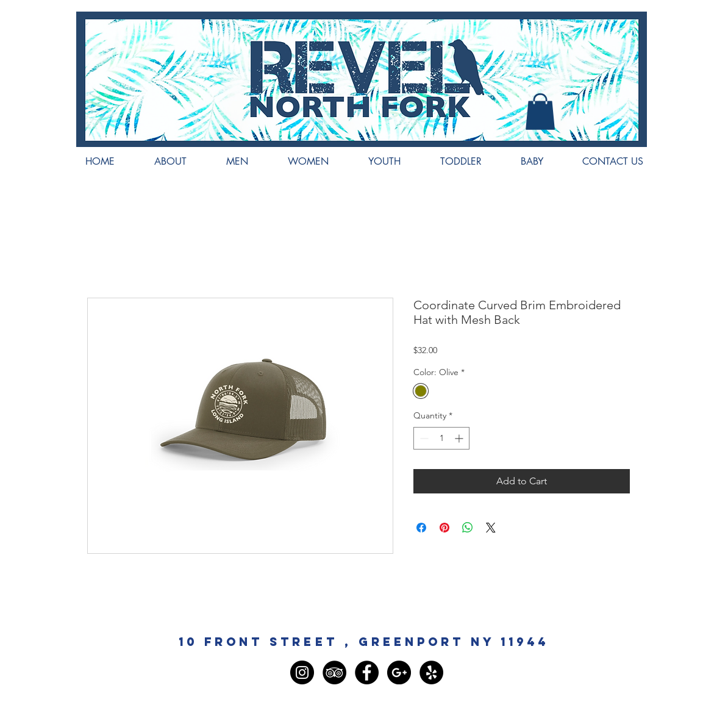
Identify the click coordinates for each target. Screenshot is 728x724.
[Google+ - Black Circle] (399, 672)
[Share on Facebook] (421, 528)
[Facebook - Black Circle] (367, 672)
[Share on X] (491, 528)
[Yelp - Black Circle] (431, 672)
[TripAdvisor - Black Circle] (334, 672)
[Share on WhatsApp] (468, 528)
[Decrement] (423, 438)
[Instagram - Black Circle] (302, 672)
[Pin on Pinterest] (444, 528)
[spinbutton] (441, 438)
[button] (540, 112)
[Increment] (460, 438)
